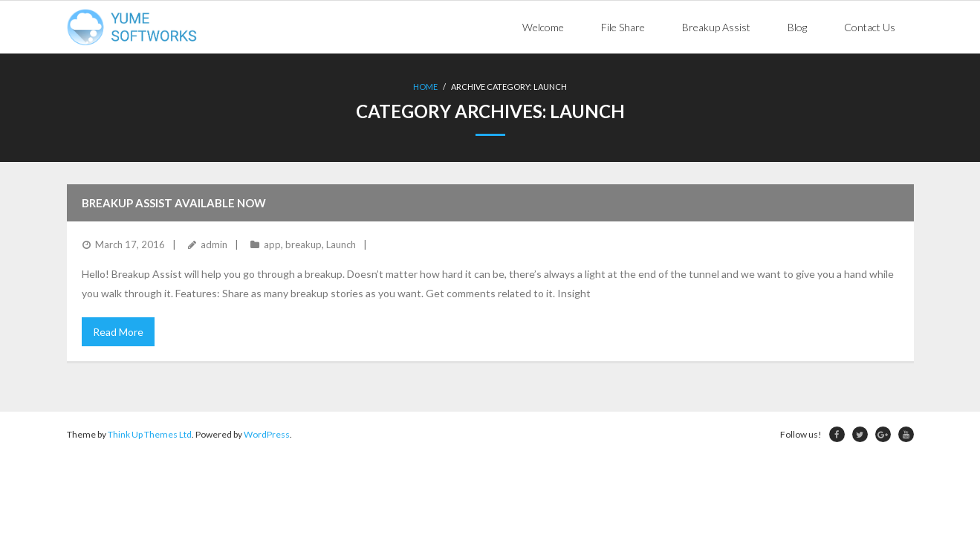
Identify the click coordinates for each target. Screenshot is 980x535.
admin (214, 244)
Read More (118, 332)
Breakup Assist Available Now (174, 203)
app (272, 244)
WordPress (267, 434)
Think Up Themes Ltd (150, 434)
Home (425, 87)
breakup (304, 244)
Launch (341, 244)
